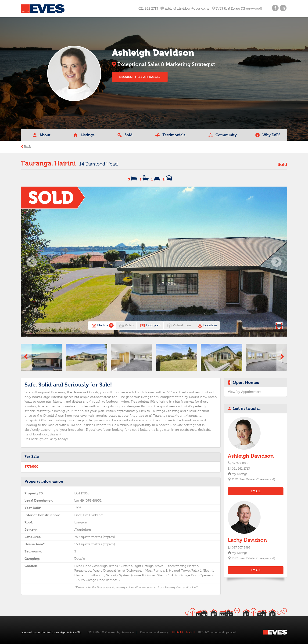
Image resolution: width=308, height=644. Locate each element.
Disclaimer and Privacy (154, 632)
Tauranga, (37, 163)
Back (26, 147)
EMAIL (256, 491)
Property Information (44, 482)
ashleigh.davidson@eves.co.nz (185, 9)
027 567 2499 (241, 548)
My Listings (239, 474)
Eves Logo (43, 9)
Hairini (65, 163)
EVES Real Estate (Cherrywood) (253, 479)
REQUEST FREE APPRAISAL (140, 77)
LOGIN (190, 632)
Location (207, 326)
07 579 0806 (240, 463)
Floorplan (150, 326)
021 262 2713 (148, 9)
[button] (31, 262)
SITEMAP (177, 632)
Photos (102, 326)
